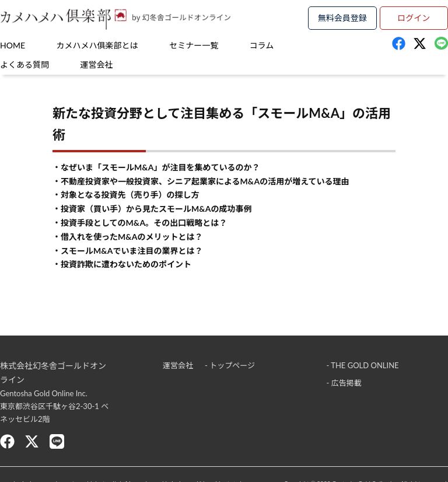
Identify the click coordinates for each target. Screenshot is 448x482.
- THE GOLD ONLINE (363, 365)
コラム (262, 45)
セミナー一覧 (194, 45)
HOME (13, 45)
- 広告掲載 (344, 383)
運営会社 (97, 64)
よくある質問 (24, 64)
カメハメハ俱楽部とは (97, 45)
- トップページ (230, 365)
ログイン (414, 18)
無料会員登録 (342, 18)
